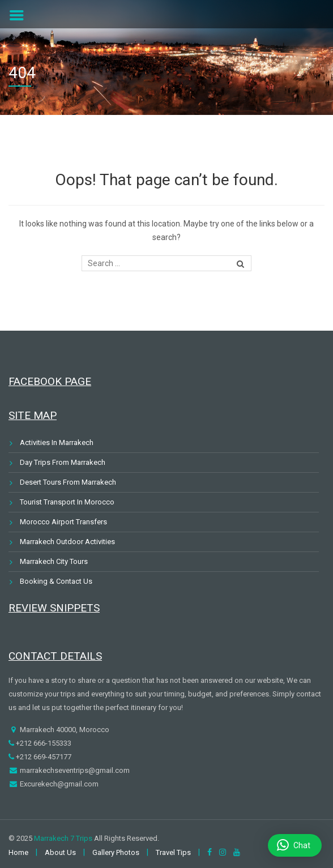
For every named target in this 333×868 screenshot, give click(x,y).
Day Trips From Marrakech (63, 462)
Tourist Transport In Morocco (67, 502)
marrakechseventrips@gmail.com (74, 770)
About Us (60, 852)
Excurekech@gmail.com (58, 784)
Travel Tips (173, 852)
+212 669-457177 (43, 757)
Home (18, 852)
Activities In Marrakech (57, 442)
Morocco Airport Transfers (63, 522)
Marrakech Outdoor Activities (67, 542)
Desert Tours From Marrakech (68, 482)
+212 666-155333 (43, 743)
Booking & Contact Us (56, 581)
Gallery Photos (116, 852)
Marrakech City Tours (54, 561)
